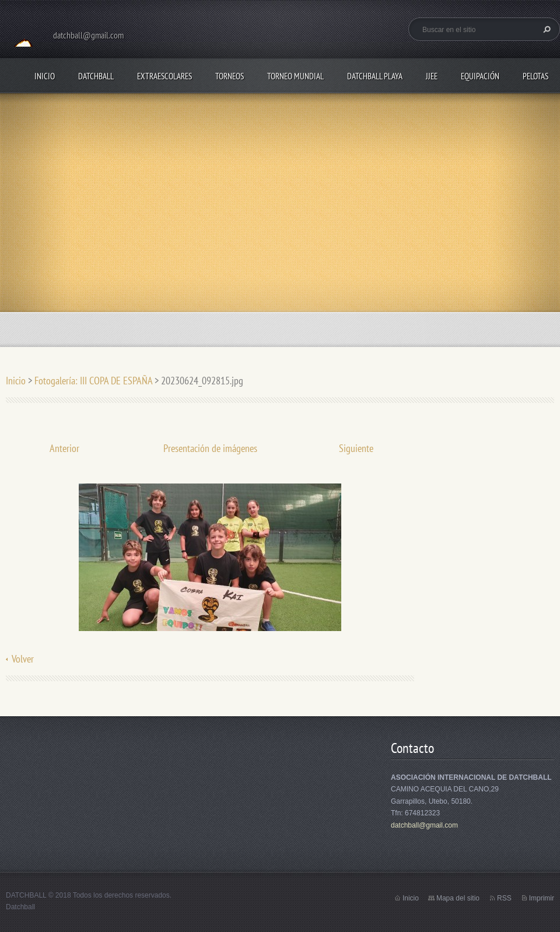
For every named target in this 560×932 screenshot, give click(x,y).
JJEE (432, 76)
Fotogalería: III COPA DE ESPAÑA (93, 381)
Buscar (545, 29)
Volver (23, 659)
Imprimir (542, 898)
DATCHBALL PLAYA (375, 76)
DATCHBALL (96, 76)
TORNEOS (230, 76)
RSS (504, 898)
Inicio (45, 76)
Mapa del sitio (458, 898)
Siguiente (356, 448)
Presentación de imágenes (210, 448)
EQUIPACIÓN (480, 76)
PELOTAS (535, 76)
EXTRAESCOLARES (164, 76)
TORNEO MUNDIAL (295, 76)
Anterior (64, 448)
